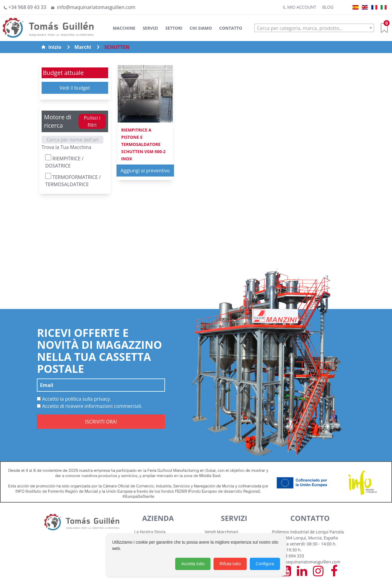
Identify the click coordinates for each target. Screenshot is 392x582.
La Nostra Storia (150, 532)
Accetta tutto (193, 564)
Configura (265, 564)
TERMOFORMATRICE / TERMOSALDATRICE (73, 180)
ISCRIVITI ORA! (101, 422)
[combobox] (314, 28)
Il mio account (299, 7)
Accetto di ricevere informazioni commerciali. (90, 406)
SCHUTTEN (117, 47)
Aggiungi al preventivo (145, 171)
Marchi (83, 47)
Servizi (150, 28)
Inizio (51, 47)
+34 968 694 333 (288, 556)
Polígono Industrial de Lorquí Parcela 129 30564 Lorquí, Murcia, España (308, 535)
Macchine (124, 28)
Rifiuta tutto (230, 564)
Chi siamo (201, 28)
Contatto (231, 28)
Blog (328, 7)
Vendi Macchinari (222, 532)
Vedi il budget (75, 88)
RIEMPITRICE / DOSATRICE (64, 162)
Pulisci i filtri (92, 121)
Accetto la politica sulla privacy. (74, 399)
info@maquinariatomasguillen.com (306, 562)
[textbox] (314, 28)
